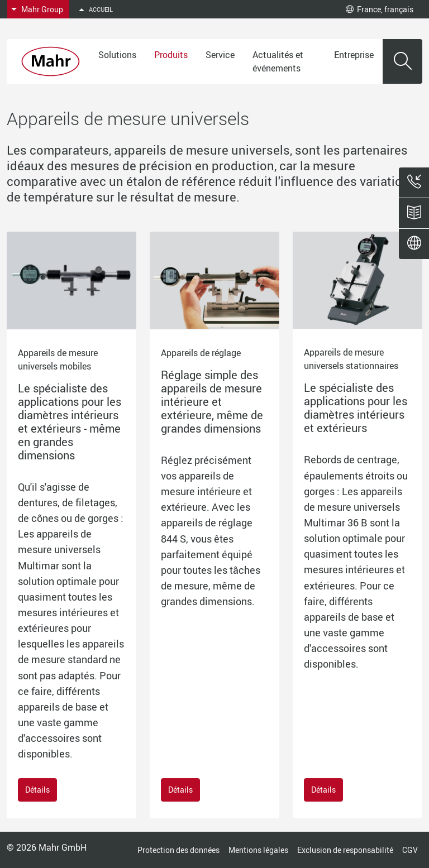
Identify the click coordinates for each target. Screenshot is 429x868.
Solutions (117, 55)
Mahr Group (42, 9)
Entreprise (354, 55)
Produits (171, 55)
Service (220, 55)
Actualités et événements (278, 61)
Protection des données (178, 850)
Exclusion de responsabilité (345, 850)
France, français (380, 9)
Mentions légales (258, 850)
